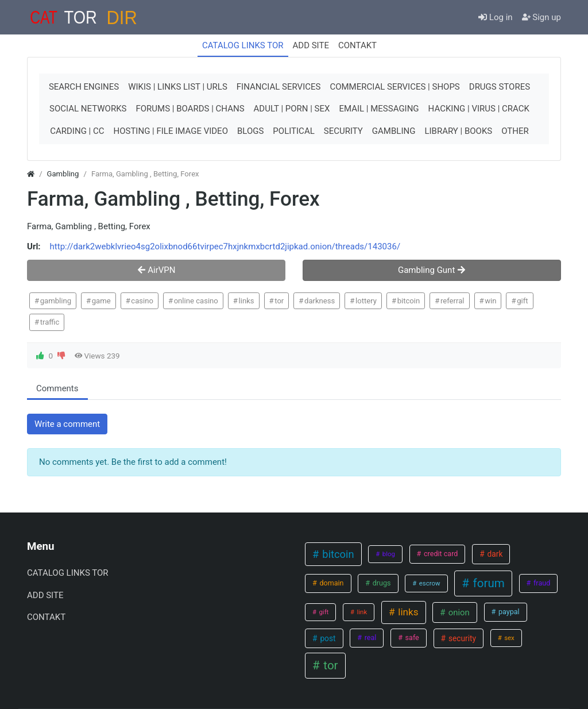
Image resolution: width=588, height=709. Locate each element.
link (361, 612)
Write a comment (67, 424)
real (370, 637)
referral (452, 301)
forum (488, 583)
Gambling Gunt (432, 270)
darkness (320, 301)
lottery (366, 301)
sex (508, 638)
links (247, 301)
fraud (541, 583)
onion (458, 612)
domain (330, 583)
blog (388, 554)
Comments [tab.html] (57, 388)
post (327, 638)
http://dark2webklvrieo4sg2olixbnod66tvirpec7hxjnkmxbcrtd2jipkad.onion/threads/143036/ (225, 246)
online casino (196, 301)
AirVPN (156, 270)
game (101, 301)
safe (411, 637)
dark (494, 554)
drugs (381, 583)
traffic (50, 322)
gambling (56, 301)
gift (522, 301)
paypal (508, 612)
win (490, 301)
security (461, 638)
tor (279, 301)
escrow (429, 583)
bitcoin (409, 301)
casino (142, 301)
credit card (440, 554)
